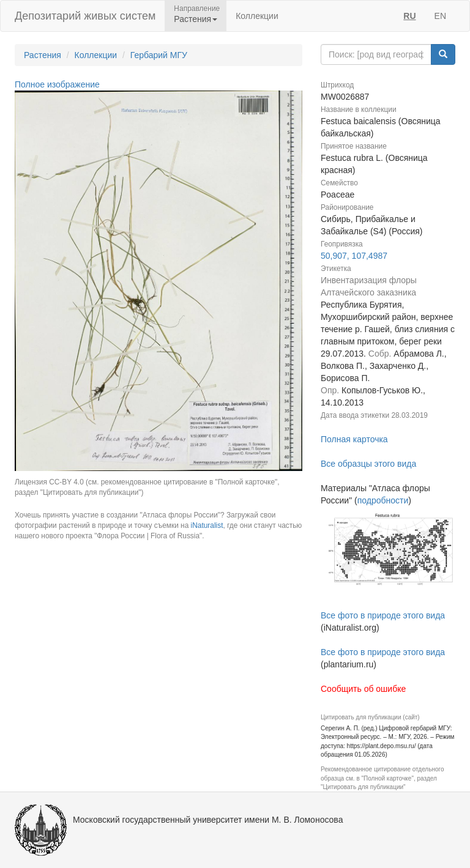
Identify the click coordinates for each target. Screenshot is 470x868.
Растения (43, 55)
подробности (383, 500)
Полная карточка (354, 439)
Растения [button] (196, 19)
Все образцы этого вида (368, 464)
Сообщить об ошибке (363, 689)
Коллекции (257, 16)
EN (440, 16)
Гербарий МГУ (159, 55)
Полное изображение (57, 84)
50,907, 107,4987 (354, 256)
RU (409, 16)
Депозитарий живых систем (85, 16)
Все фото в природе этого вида (383, 615)
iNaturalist (207, 525)
